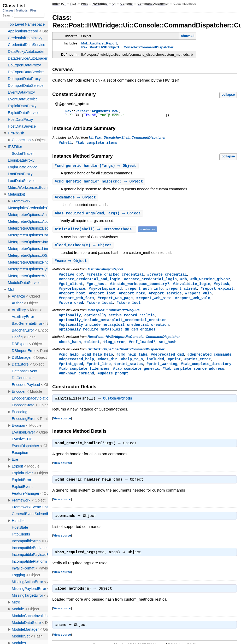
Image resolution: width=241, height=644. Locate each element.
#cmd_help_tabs (132, 361)
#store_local (100, 308)
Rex (73, 4)
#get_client (71, 288)
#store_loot (129, 308)
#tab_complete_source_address (193, 376)
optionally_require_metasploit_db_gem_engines (107, 335)
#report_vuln (198, 298)
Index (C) (59, 4)
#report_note (132, 298)
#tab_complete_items (96, 144)
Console (127, 4)
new (115, 112)
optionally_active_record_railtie (119, 320)
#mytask (222, 288)
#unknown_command (76, 381)
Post (84, 4)
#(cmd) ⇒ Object (99, 184)
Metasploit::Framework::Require (113, 315)
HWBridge (100, 4)
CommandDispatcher (153, 4)
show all (188, 36)
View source (62, 427)
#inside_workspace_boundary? (140, 288)
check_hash (70, 348)
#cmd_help (69, 361)
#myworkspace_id (105, 293)
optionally (70, 320)
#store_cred (71, 308)
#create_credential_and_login (90, 283)
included (155, 366)
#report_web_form (76, 303)
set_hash (167, 348)
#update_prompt (113, 381)
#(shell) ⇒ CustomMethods (95, 232)
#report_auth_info (144, 293)
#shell (65, 144)
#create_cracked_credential (115, 278)
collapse (228, 95)
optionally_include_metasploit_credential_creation (113, 325)
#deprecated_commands (209, 361)
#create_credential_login (150, 283)
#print (174, 366)
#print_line (99, 371)
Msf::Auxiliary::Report (99, 43)
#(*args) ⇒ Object (96, 168)
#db (183, 283)
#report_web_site (154, 303)
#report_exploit (217, 293)
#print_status (129, 371)
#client (92, 348)
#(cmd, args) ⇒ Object (98, 216)
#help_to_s (132, 366)
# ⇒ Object (76, 200)
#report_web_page (115, 303)
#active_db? (71, 278)
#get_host (96, 288)
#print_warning (162, 371)
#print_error (198, 366)
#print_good (71, 371)
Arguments (101, 112)
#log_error (114, 348)
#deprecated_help (76, 366)
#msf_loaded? (142, 348)
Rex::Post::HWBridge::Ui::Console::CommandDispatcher (127, 47)
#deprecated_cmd (167, 361)
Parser (82, 112)
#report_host (72, 298)
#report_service (165, 298)
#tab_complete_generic (136, 376)
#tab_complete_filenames (84, 376)
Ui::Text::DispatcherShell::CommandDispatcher (127, 139)
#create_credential (167, 278)
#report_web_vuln (193, 303)
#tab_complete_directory (206, 371)
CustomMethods (119, 407)
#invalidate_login (192, 288)
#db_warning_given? (210, 283)
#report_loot (102, 298)
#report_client (182, 293)
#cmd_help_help (98, 361)
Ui (114, 4)
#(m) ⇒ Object (84, 248)
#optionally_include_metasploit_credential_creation (114, 330)
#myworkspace (72, 293)
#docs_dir (108, 366)
